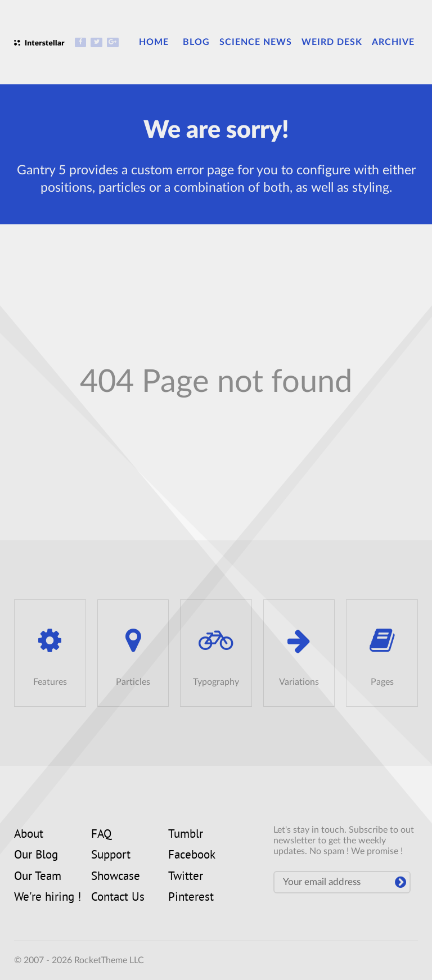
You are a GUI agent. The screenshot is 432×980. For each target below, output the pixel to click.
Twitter (186, 877)
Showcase (116, 877)
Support (111, 856)
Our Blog (36, 856)
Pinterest (191, 898)
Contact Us (118, 898)
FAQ (101, 835)
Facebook (192, 856)
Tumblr (186, 835)
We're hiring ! (48, 898)
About (29, 835)
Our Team (38, 877)
